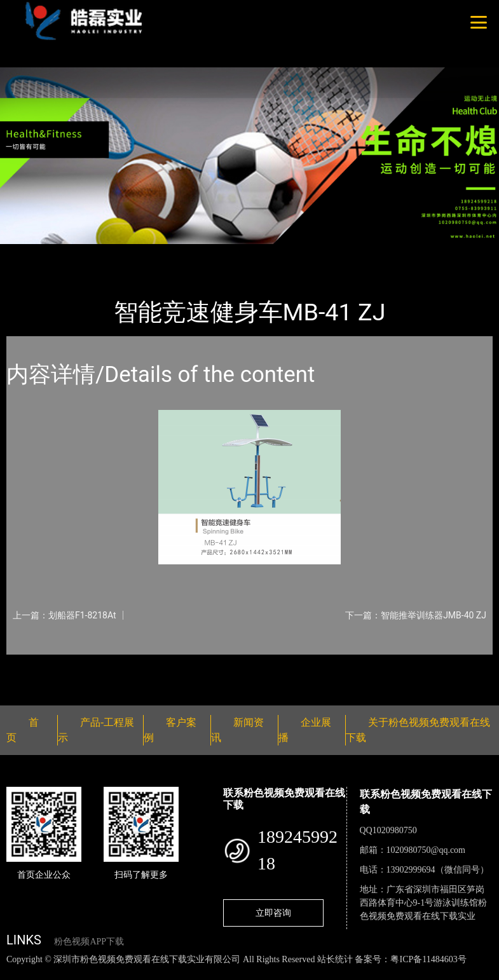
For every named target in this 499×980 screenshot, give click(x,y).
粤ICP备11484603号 (428, 959)
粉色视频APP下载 (89, 942)
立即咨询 (273, 913)
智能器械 (146, 253)
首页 (29, 253)
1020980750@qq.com (426, 850)
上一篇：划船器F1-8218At (65, 615)
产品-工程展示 (83, 253)
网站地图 (19, 973)
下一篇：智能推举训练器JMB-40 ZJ (416, 615)
